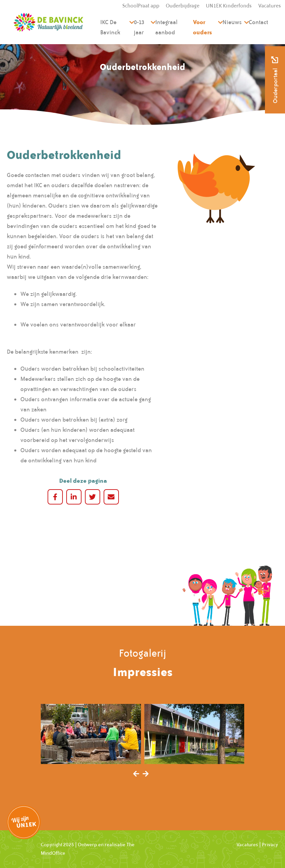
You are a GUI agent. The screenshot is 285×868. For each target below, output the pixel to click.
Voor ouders (202, 27)
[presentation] (136, 774)
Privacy (270, 845)
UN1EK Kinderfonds (229, 6)
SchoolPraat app (141, 6)
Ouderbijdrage (183, 6)
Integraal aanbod (166, 27)
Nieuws (232, 22)
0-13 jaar (139, 27)
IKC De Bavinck (110, 27)
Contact (258, 22)
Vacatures (270, 6)
